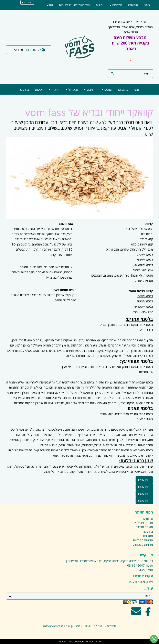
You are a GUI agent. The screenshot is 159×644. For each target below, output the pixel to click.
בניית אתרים (63, 641)
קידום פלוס (74, 641)
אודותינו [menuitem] (133, 5)
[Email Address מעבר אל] (136, 614)
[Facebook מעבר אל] (148, 614)
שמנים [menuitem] (107, 89)
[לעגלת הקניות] (29, 50)
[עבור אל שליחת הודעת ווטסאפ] (154, 639)
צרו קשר (148, 582)
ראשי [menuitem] (137, 89)
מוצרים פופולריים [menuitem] (143, 523)
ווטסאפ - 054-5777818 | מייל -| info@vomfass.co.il (79, 626)
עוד (50, 5)
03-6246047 (136, 565)
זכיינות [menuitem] (39, 89)
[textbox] (79, 466)
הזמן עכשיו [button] (144, 480)
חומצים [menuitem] (90, 89)
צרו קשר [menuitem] (24, 89)
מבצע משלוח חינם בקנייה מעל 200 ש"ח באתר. (131, 43)
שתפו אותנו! (134, 582)
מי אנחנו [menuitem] (123, 89)
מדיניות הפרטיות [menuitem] (143, 540)
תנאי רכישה (146, 570)
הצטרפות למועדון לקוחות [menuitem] (74, 5)
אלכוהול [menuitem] (72, 89)
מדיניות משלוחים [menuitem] (143, 544)
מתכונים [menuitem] (116, 5)
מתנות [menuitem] (54, 89)
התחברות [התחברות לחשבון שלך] (27, 2)
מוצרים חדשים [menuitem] (144, 527)
